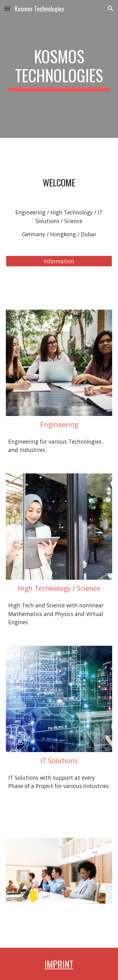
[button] (7, 8)
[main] (59, 69)
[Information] (59, 261)
